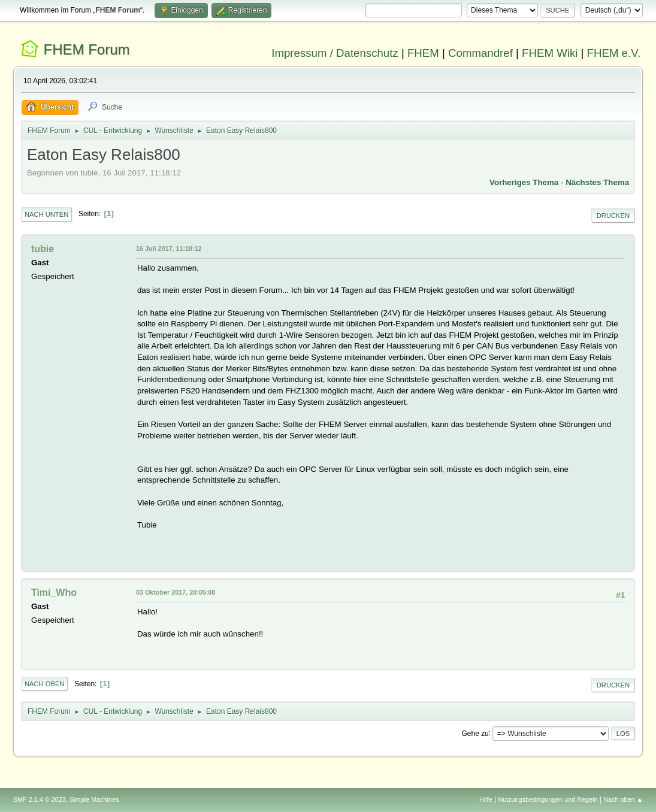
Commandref (480, 53)
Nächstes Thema (597, 182)
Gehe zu (475, 733)
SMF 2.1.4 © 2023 (40, 799)
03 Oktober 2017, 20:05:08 (176, 592)
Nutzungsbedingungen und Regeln (548, 799)
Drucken (613, 216)
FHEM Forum (87, 49)
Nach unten (46, 214)
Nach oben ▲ (623, 799)
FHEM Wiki (550, 53)
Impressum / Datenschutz (335, 53)
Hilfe (486, 799)
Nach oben (45, 684)
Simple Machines (94, 799)
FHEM (423, 53)
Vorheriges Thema (524, 182)
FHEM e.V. (614, 53)
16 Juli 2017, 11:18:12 (169, 249)
